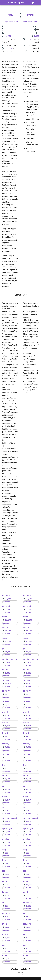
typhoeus (6, 754)
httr (4, 765)
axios (5, 638)
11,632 (8, 36)
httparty (6, 744)
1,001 (8, 895)
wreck (5, 807)
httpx (5, 617)
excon (5, 723)
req (4, 871)
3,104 (8, 959)
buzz (4, 924)
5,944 (8, 663)
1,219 (8, 821)
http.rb (5, 956)
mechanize (7, 839)
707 (7, 737)
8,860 (8, 610)
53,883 (8, 599)
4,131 (8, 758)
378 (7, 811)
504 (7, 694)
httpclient (6, 733)
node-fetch (7, 606)
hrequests (7, 892)
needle (5, 670)
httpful (31, 15)
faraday (6, 701)
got (4, 648)
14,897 (8, 652)
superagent (7, 680)
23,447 (8, 790)
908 (7, 864)
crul (4, 903)
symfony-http (8, 829)
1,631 (8, 673)
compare (7, 602)
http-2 (5, 860)
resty (10, 15)
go (7, 22)
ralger (5, 945)
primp (5, 691)
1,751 (8, 779)
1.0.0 (28, 39)
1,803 (37, 36)
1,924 (8, 927)
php (25, 22)
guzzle (5, 786)
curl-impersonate (10, 659)
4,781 (8, 874)
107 (7, 906)
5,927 (8, 705)
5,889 (8, 747)
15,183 (8, 620)
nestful (5, 881)
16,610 (8, 684)
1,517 (8, 800)
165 (7, 948)
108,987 (9, 641)
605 (7, 853)
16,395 (8, 631)
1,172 (8, 726)
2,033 (8, 832)
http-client (14, 22)
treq (4, 850)
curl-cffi (6, 776)
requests (6, 596)
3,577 (8, 917)
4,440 (8, 843)
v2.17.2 (8, 49)
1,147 (8, 715)
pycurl (5, 712)
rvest (5, 797)
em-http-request (10, 818)
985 (7, 768)
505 (7, 885)
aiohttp (5, 627)
